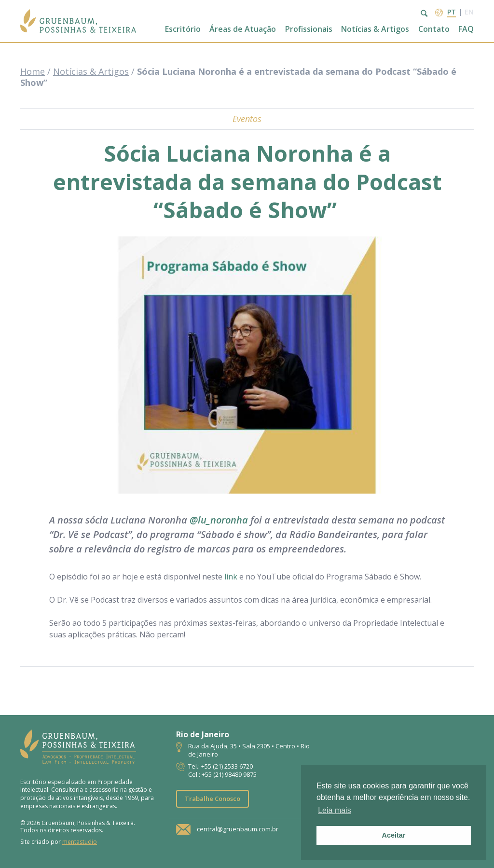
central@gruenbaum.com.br (238, 829)
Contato (434, 29)
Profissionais (309, 29)
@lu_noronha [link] (219, 520)
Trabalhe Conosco (213, 799)
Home (33, 71)
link (231, 577)
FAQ (466, 29)
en (469, 12)
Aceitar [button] (394, 835)
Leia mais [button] (334, 810)
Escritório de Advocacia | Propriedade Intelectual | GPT (78, 21)
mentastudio (80, 842)
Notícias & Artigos (375, 29)
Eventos (247, 119)
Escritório (183, 29)
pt (452, 12)
